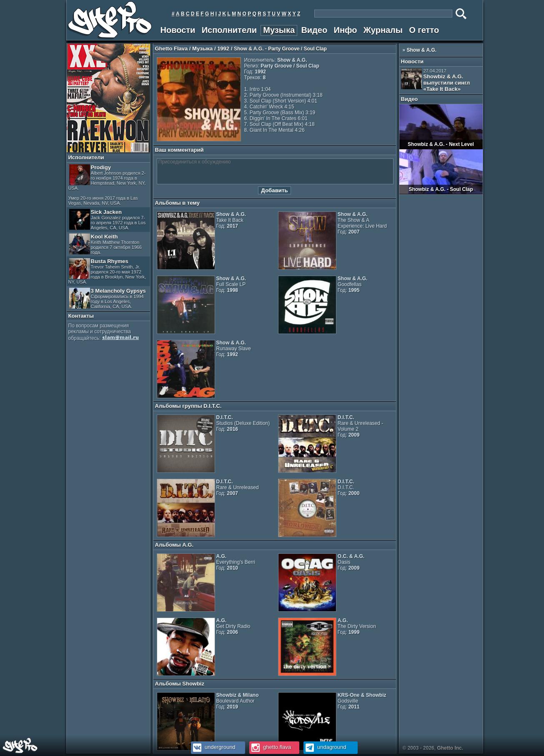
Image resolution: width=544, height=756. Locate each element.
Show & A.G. (422, 50)
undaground (325, 747)
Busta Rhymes (107, 271)
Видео (314, 30)
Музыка (279, 30)
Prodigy (107, 185)
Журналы (383, 30)
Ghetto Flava (172, 49)
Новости (178, 30)
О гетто (424, 30)
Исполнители (229, 30)
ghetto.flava (270, 747)
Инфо (346, 30)
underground (213, 747)
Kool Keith (106, 244)
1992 (223, 49)
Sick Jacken (108, 220)
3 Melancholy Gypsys (108, 298)
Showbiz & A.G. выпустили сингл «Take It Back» (436, 80)
